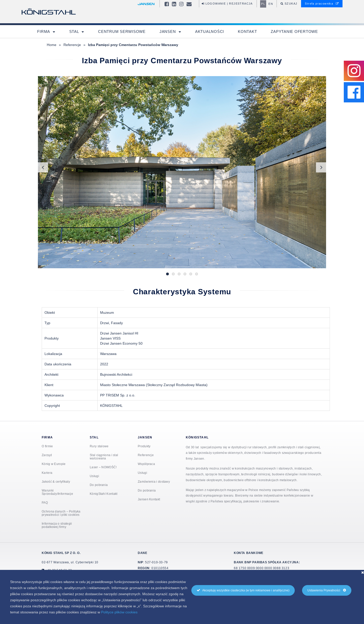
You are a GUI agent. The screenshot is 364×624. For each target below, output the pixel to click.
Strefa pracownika (322, 4)
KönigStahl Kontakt (104, 494)
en (271, 4)
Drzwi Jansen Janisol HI (119, 333)
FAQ (45, 503)
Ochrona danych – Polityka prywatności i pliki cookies (61, 513)
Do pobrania (99, 485)
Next (321, 167)
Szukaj (291, 4)
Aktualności (210, 31)
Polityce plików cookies (119, 612)
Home (52, 45)
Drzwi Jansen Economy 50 (121, 343)
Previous (43, 167)
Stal (75, 31)
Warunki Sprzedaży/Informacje (57, 492)
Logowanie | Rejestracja (227, 4)
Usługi (94, 476)
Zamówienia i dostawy (154, 482)
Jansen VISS (110, 338)
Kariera (47, 473)
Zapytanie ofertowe (294, 31)
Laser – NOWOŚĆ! (103, 467)
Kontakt (247, 31)
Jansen (168, 31)
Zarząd (47, 455)
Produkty (144, 446)
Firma (44, 31)
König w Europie (54, 464)
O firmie (47, 446)
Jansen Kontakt (149, 499)
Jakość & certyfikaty (56, 482)
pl (263, 4)
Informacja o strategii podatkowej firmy (57, 525)
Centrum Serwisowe (122, 31)
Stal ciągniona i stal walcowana (104, 457)
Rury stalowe (99, 446)
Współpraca (146, 464)
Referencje (72, 45)
